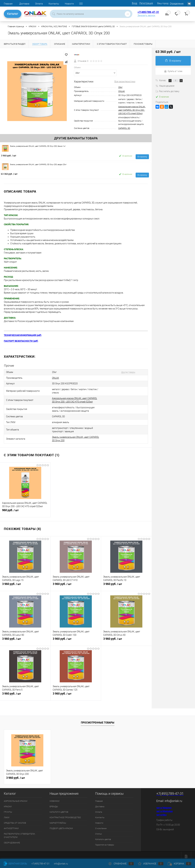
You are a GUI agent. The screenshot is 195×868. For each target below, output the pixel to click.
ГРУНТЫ (8, 809)
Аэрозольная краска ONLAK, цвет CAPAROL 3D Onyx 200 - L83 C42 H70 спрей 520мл (132, 110)
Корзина (179, 864)
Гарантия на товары (105, 842)
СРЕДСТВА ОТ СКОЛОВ (15, 820)
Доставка (24, 4)
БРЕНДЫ (54, 804)
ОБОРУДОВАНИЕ (12, 840)
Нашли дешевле (165, 86)
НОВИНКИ (54, 798)
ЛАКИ (7, 815)
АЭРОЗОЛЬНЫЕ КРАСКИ (16, 798)
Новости (69, 4)
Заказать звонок (146, 15)
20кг (120, 87)
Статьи (98, 831)
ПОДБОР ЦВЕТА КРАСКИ (61, 826)
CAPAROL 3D (124, 128)
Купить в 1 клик (173, 71)
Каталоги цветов (103, 837)
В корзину (142, 157)
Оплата (39, 4)
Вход (134, 3)
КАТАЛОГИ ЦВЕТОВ (59, 809)
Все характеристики (125, 81)
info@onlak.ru (173, 798)
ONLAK (122, 91)
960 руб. (25, 509)
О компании (101, 826)
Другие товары (126, 372)
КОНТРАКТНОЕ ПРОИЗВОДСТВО (65, 815)
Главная (8, 4)
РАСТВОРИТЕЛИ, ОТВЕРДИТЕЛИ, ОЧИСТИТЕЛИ (19, 833)
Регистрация (146, 3)
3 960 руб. (9, 156)
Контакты (54, 4)
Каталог (13, 14)
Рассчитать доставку (167, 91)
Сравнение (121, 864)
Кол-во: (163, 80)
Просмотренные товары (98, 720)
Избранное (151, 864)
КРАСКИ (8, 804)
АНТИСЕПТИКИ (11, 826)
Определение (177, 4)
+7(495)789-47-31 (148, 12)
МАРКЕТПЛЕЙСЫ (58, 820)
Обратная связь (15, 864)
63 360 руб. (9, 174)
